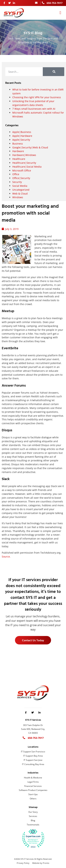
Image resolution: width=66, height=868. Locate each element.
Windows (18, 197)
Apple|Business (22, 132)
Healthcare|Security (24, 163)
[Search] (54, 72)
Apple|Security (21, 140)
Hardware (18, 151)
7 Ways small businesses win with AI (34, 109)
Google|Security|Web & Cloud (30, 147)
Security (17, 182)
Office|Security (21, 178)
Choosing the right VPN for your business (37, 97)
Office (16, 174)
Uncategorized (21, 190)
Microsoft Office (22, 170)
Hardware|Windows (24, 155)
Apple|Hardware (22, 136)
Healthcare (19, 159)
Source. (6, 557)
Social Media (20, 186)
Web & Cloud (20, 194)
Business (18, 144)
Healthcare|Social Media (27, 167)
